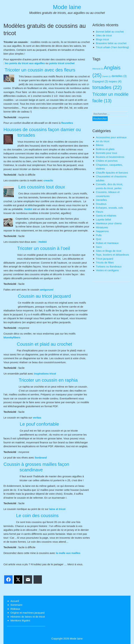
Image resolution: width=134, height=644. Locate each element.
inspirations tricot (45, 374)
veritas (37, 418)
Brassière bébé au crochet (111, 43)
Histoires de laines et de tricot (28, 617)
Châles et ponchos (107, 161)
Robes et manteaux (107, 243)
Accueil (15, 601)
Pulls (99, 235)
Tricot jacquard (105, 259)
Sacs (99, 247)
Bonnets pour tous (107, 153)
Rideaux (15, 609)
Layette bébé (104, 220)
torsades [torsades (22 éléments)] (107, 87)
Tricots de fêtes (105, 262)
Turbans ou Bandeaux (109, 266)
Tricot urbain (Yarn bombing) (112, 47)
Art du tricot (103, 141)
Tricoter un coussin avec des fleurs (39, 70)
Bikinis (100, 145)
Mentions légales (20, 620)
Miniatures (102, 227)
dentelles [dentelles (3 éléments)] (119, 76)
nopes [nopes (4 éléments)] (115, 81)
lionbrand (41, 458)
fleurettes (67, 123)
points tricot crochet (62, 63)
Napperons (102, 231)
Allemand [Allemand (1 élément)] (98, 69)
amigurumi (47, 290)
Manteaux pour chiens (109, 223)
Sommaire (16, 605)
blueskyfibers (12, 337)
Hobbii (28, 209)
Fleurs (100, 212)
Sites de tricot (104, 35)
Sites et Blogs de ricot (109, 251)
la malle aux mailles (68, 553)
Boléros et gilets (105, 149)
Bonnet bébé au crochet (110, 32)
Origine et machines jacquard (27, 613)
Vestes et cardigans (107, 270)
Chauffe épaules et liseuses (112, 173)
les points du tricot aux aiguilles (25, 63)
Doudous (101, 204)
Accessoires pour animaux (111, 137)
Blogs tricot (102, 39)
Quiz (99, 239)
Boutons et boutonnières (110, 157)
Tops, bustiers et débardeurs (112, 255)
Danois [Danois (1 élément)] (107, 76)
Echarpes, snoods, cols (109, 208)
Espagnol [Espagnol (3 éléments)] (100, 81)
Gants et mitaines (106, 216)
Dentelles (101, 200)
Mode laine (67, 7)
